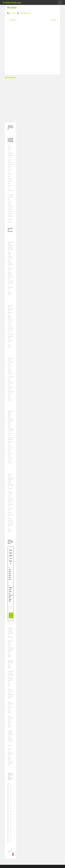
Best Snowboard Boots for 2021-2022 (10, 722)
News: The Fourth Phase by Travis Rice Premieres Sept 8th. (10, 757)
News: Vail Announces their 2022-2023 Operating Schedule (11, 482)
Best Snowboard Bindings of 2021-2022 (10, 694)
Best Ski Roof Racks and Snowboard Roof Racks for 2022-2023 (11, 419)
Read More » (10, 293)
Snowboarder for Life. (10, 575)
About (10, 745)
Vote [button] (12, 614)
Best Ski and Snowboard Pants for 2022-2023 (10, 365)
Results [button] (13, 617)
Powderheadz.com (12, 2)
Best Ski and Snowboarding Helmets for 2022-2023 (10, 248)
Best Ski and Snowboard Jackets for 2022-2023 (10, 312)
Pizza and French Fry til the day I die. (11, 594)
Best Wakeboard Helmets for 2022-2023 (10, 707)
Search (10, 851)
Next (54, 20)
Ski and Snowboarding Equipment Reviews (10, 632)
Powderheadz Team (25, 13)
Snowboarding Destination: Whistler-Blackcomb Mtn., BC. (11, 678)
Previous (13, 20)
